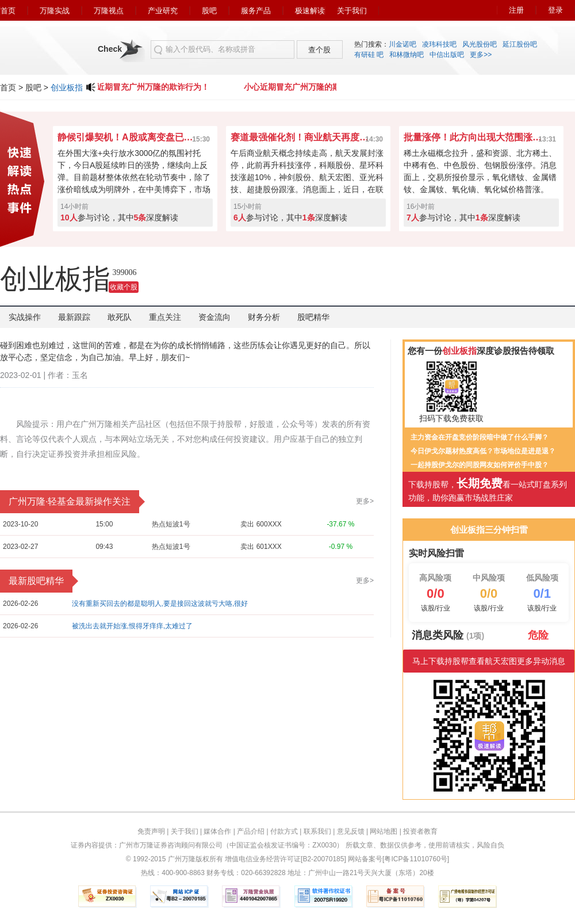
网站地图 (384, 831)
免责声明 (151, 831)
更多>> (481, 55)
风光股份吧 (480, 44)
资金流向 (214, 317)
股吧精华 (313, 317)
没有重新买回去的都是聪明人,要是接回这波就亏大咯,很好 (160, 604)
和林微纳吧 (407, 55)
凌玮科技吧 (439, 44)
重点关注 (165, 317)
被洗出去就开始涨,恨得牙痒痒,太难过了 (133, 626)
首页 (8, 11)
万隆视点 (109, 11)
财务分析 (264, 317)
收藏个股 (124, 287)
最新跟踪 (74, 317)
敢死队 (120, 317)
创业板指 (67, 87)
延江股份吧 (520, 44)
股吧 (209, 11)
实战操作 (25, 317)
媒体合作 (217, 831)
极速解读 (310, 11)
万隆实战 (55, 11)
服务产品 (256, 11)
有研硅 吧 (369, 55)
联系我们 (317, 831)
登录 (555, 10)
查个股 (319, 50)
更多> (365, 501)
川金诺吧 (402, 44)
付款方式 (284, 831)
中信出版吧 (447, 55)
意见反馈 (351, 831)
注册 (516, 10)
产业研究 (163, 11)
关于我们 (352, 11)
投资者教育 (420, 831)
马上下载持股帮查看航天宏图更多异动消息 (489, 661)
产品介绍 (251, 831)
